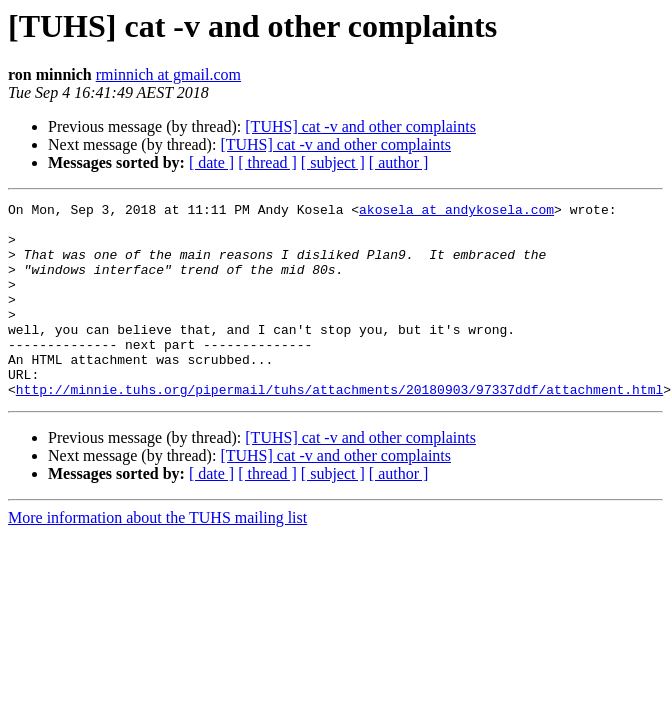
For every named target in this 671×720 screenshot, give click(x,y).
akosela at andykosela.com (456, 212)
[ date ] (211, 162)
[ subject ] (333, 162)
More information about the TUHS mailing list (157, 556)
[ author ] (399, 162)
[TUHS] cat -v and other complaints (360, 126)
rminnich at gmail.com (168, 74)
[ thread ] (267, 162)
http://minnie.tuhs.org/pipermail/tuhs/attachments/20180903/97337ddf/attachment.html (339, 428)
